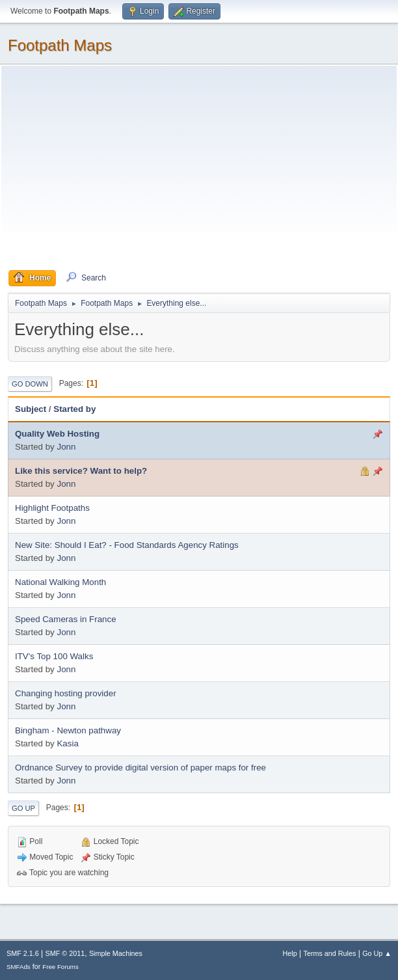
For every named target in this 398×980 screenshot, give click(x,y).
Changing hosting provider (66, 693)
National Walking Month (60, 582)
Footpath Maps (60, 45)
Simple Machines (116, 953)
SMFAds (19, 967)
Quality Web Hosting (57, 434)
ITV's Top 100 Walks (54, 656)
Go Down (30, 384)
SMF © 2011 (65, 953)
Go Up (23, 808)
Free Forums (60, 967)
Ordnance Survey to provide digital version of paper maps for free (140, 768)
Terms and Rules (330, 953)
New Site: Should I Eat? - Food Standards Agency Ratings (127, 545)
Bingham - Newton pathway (68, 730)
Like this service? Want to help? (81, 471)
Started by (74, 409)
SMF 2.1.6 (23, 953)
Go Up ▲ (377, 953)
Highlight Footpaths (52, 508)
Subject (31, 409)
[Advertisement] (199, 171)
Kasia (67, 743)
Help (290, 953)
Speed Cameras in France (66, 619)
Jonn (66, 447)
